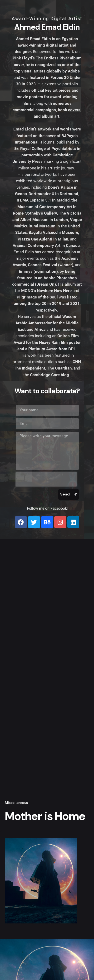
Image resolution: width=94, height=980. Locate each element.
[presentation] (46, 479)
